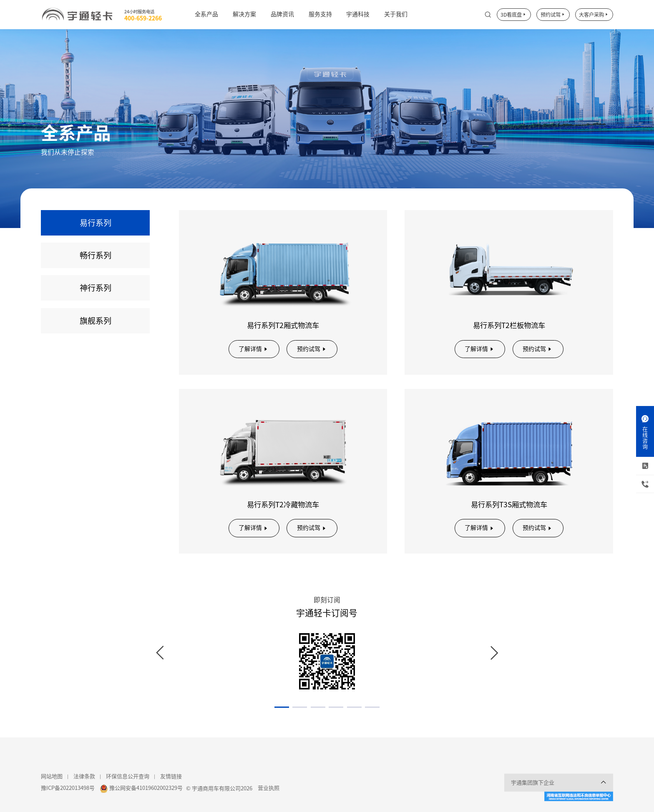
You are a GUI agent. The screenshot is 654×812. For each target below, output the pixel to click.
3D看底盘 (514, 15)
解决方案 (244, 14)
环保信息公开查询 (128, 776)
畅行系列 (96, 255)
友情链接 (171, 776)
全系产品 (206, 14)
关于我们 (396, 14)
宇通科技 (358, 14)
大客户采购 (594, 15)
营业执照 (269, 788)
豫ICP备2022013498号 (68, 788)
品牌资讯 (282, 14)
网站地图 (52, 776)
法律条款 (84, 776)
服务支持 (320, 14)
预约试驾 (553, 15)
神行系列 (96, 288)
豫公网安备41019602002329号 (146, 788)
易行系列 (96, 223)
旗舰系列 (96, 321)
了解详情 (254, 349)
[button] (282, 707)
